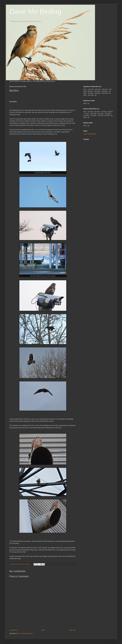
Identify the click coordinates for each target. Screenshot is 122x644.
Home (43, 630)
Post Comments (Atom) (25, 633)
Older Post (72, 630)
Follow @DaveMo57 (90, 134)
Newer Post (14, 630)
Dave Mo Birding (35, 11)
